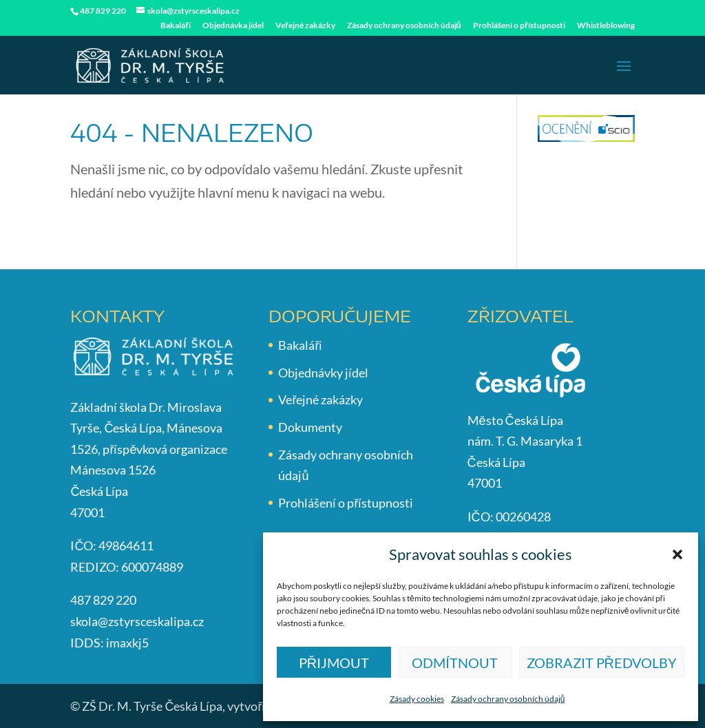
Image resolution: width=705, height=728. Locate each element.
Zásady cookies (417, 699)
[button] (677, 554)
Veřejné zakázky (305, 26)
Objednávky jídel (323, 373)
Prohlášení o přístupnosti (519, 26)
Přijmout (334, 663)
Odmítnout (455, 663)
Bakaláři (176, 26)
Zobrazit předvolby (602, 663)
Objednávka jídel (233, 26)
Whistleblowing (606, 26)
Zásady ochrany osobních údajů (508, 699)
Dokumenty (310, 427)
